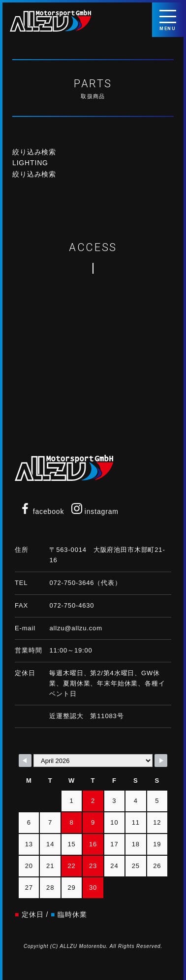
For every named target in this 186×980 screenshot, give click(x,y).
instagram (95, 511)
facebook (42, 511)
